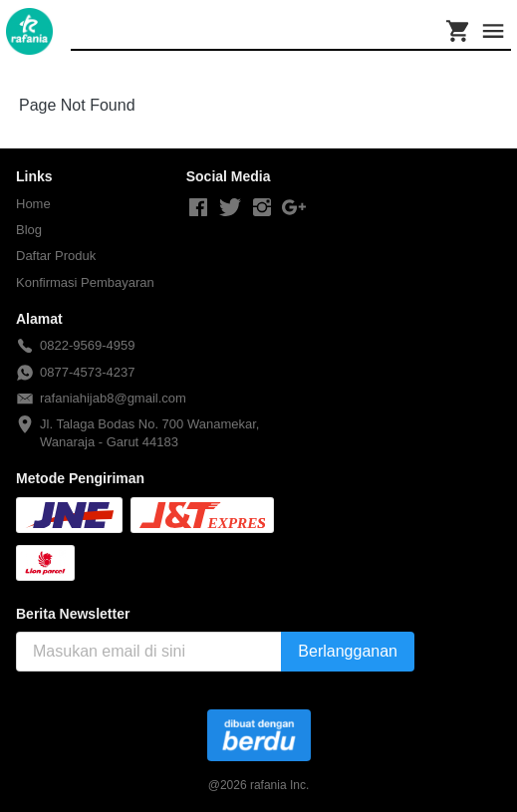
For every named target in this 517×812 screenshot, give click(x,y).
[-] (198, 208)
